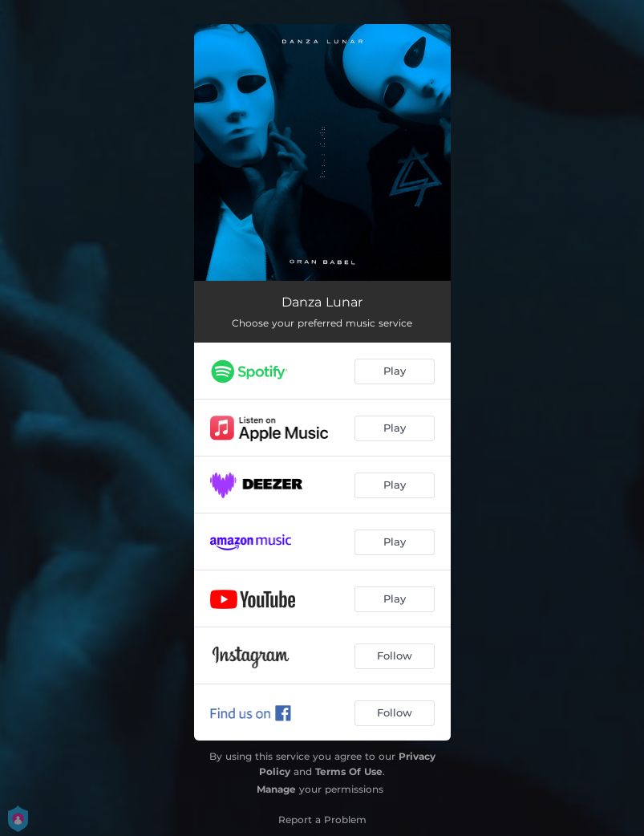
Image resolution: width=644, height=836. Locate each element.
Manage (276, 789)
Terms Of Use (349, 771)
